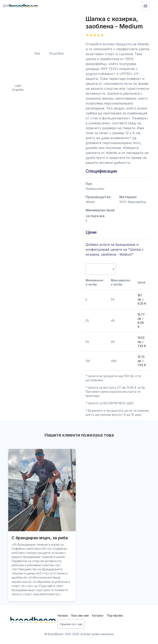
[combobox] (99, 269)
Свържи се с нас (71, 624)
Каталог (98, 615)
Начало (63, 615)
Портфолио (115, 615)
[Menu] (145, 6)
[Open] (114, 269)
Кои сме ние (80, 615)
